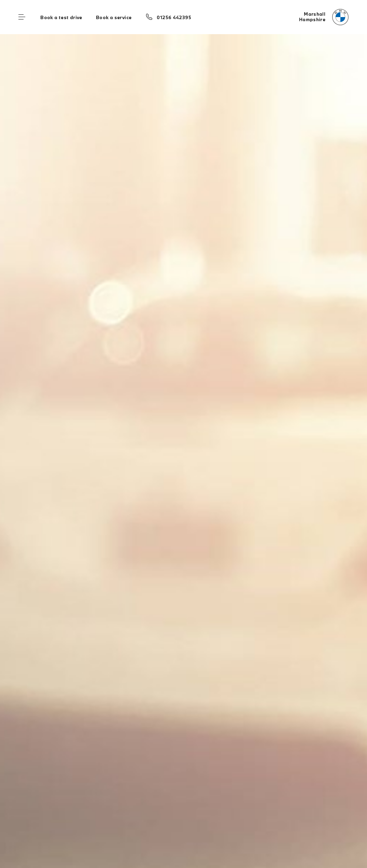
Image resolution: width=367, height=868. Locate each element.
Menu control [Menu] (22, 17)
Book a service (114, 17)
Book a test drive (61, 17)
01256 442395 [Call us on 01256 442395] (174, 17)
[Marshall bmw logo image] (324, 17)
